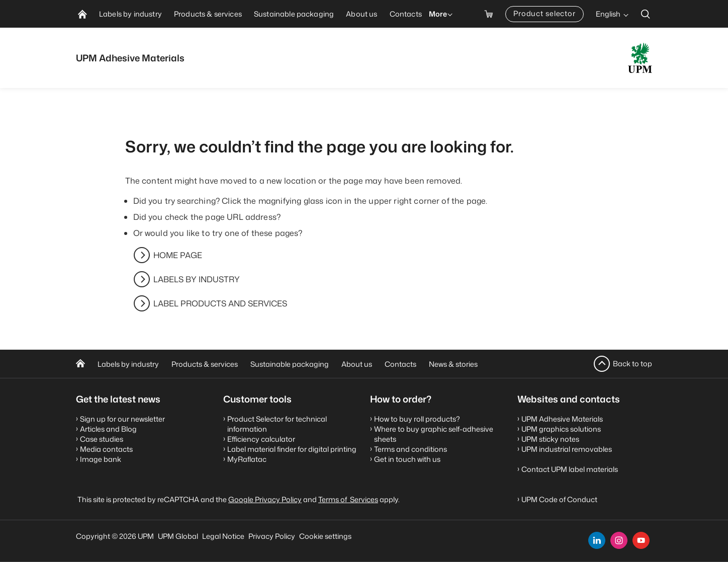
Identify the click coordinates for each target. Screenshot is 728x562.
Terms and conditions (411, 449)
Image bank (101, 459)
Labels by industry (128, 364)
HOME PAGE (178, 255)
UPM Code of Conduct (559, 499)
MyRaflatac (247, 459)
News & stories (453, 364)
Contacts (400, 364)
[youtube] (641, 540)
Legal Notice (223, 536)
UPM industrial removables (567, 449)
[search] (646, 14)
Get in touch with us (407, 459)
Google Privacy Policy (265, 499)
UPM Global (178, 536)
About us (357, 364)
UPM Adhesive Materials (562, 419)
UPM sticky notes (550, 439)
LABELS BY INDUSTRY (197, 279)
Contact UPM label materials (570, 469)
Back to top (632, 364)
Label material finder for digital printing (292, 449)
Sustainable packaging (290, 364)
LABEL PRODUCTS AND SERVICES (220, 303)
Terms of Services (348, 499)
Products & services (205, 364)
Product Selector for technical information (277, 424)
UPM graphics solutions (561, 429)
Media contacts (106, 449)
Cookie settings (325, 536)
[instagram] (619, 540)
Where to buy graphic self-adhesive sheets (434, 434)
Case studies (102, 439)
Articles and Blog (108, 429)
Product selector (544, 13)
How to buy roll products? (417, 419)
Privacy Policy (272, 536)
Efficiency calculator (261, 439)
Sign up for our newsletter (122, 419)
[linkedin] (597, 540)
